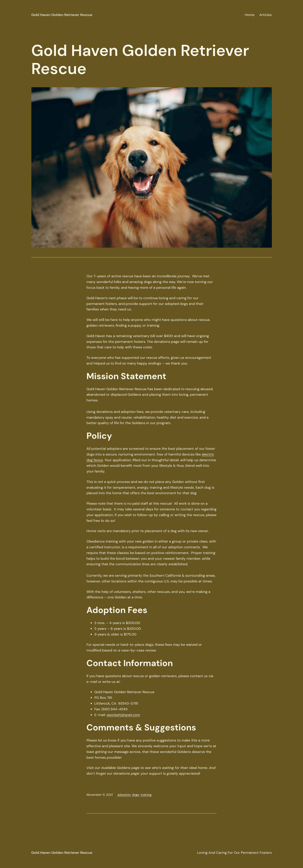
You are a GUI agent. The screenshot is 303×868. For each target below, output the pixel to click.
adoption (124, 795)
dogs (136, 795)
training (146, 795)
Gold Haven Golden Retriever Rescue (62, 15)
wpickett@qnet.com (123, 715)
